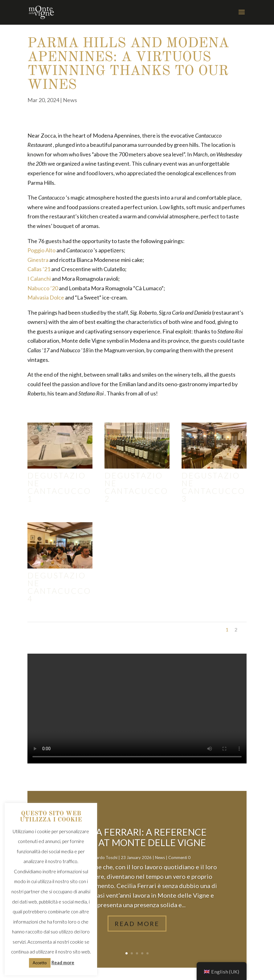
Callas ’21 (39, 269)
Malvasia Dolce (46, 297)
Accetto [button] (40, 963)
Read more (63, 962)
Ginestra (38, 260)
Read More (137, 924)
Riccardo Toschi (103, 858)
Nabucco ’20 (43, 288)
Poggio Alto (41, 250)
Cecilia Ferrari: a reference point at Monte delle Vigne (137, 837)
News (70, 100)
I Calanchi (39, 279)
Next (238, 629)
